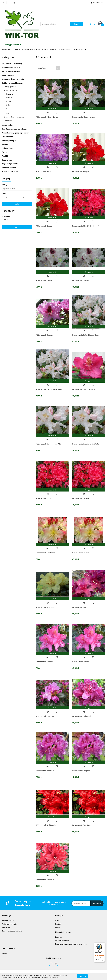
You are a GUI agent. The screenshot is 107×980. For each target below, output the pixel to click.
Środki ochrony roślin (11, 68)
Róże (6, 113)
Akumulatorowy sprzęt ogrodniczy (15, 133)
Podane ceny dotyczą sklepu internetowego (71, 944)
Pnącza (9, 109)
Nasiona (6, 144)
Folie (4, 152)
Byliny (9, 105)
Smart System (8, 75)
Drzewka (10, 98)
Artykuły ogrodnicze (10, 164)
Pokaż (17, 227)
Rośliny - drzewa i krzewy (13, 83)
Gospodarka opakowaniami (12, 931)
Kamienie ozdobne (9, 168)
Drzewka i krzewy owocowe (15, 117)
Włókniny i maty (9, 141)
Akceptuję (82, 976)
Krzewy (10, 94)
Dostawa (58, 937)
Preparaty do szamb (10, 172)
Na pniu (9, 101)
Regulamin (6, 927)
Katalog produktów (12, 45)
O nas (57, 921)
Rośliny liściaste (10, 90)
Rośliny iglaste (10, 87)
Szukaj (17, 204)
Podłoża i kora (8, 148)
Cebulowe (8, 121)
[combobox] (48, 68)
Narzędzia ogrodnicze (11, 71)
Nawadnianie (7, 125)
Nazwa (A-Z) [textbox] (41, 68)
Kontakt (58, 924)
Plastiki (5, 156)
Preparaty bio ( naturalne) (12, 64)
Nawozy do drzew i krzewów (14, 79)
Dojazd (58, 927)
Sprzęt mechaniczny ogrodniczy (15, 129)
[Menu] (103, 944)
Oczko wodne (8, 160)
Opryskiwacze (8, 137)
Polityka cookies (8, 921)
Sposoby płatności (62, 941)
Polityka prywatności (9, 924)
